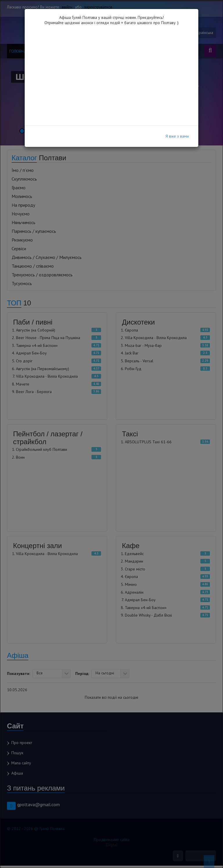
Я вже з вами (177, 136)
